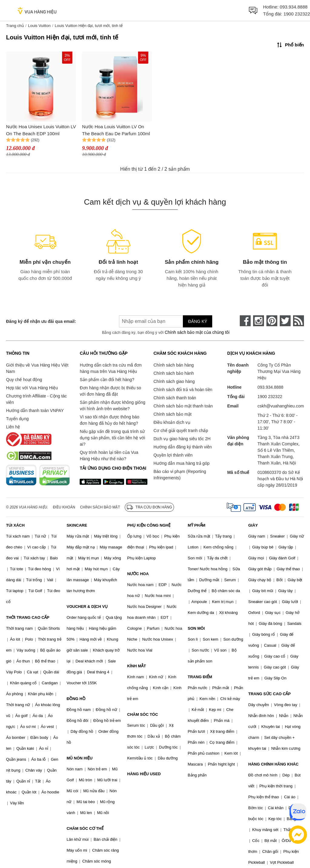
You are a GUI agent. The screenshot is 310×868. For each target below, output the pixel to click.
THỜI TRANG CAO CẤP (28, 617)
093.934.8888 (294, 7)
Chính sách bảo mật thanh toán (183, 406)
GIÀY (253, 525)
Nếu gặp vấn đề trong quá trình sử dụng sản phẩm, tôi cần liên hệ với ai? (112, 438)
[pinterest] (272, 321)
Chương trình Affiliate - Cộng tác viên (36, 399)
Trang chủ (15, 26)
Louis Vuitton (39, 26)
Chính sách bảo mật (173, 414)
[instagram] (259, 321)
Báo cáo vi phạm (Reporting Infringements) (180, 475)
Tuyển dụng (17, 419)
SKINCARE (77, 525)
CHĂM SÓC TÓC (143, 714)
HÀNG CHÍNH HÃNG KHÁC (273, 764)
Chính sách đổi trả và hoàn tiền (183, 390)
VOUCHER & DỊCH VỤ (87, 607)
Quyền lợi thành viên (173, 455)
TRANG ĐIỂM (200, 677)
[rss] (298, 321)
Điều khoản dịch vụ (172, 422)
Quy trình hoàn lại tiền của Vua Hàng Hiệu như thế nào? (109, 456)
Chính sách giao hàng (174, 381)
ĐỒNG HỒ (76, 699)
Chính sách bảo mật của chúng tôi (197, 332)
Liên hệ (13, 427)
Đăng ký (198, 321)
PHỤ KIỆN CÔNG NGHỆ (149, 525)
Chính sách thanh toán (175, 398)
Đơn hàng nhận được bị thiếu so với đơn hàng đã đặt (110, 391)
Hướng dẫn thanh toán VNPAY (35, 411)
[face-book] (245, 321)
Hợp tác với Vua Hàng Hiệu (32, 388)
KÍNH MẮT (137, 666)
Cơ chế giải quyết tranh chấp (181, 431)
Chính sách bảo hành (174, 373)
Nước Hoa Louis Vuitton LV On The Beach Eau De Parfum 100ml (116, 130)
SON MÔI (196, 628)
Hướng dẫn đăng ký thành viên (183, 447)
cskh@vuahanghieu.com (281, 406)
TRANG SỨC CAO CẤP (269, 694)
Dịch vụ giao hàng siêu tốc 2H (182, 439)
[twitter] (285, 321)
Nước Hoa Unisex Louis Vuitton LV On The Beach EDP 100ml (41, 130)
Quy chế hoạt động (24, 380)
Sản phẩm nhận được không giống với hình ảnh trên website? (112, 406)
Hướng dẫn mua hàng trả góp (181, 463)
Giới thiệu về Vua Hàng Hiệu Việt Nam (37, 368)
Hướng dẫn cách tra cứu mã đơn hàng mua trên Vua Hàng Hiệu (110, 368)
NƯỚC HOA (138, 574)
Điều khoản (64, 507)
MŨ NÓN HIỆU (80, 758)
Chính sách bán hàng (174, 365)
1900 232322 (297, 14)
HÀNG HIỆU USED (144, 774)
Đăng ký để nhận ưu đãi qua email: (41, 321)
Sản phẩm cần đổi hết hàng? (107, 380)
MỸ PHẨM (196, 525)
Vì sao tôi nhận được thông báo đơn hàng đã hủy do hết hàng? (109, 420)
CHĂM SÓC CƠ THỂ (85, 828)
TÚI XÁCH (15, 525)
